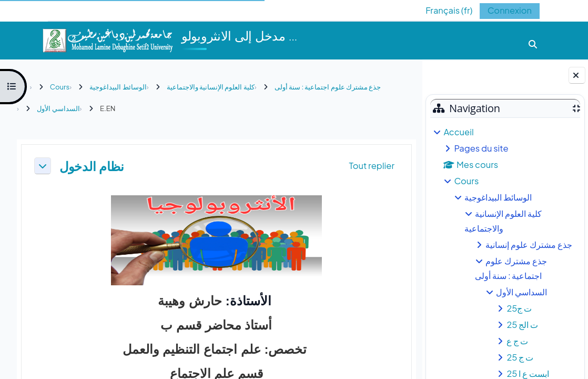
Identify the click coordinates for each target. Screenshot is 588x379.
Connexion (510, 10)
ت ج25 (519, 308)
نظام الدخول (92, 166)
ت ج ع (517, 341)
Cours (466, 181)
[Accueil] (107, 39)
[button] (441, 10)
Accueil (458, 132)
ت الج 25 (522, 325)
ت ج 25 (520, 357)
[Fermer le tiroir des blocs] (577, 75)
